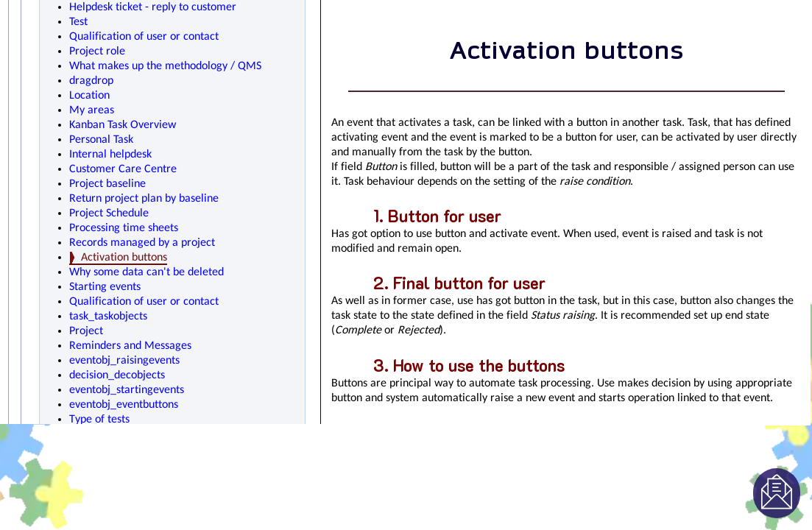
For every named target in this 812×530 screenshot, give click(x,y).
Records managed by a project (142, 243)
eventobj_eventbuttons (124, 405)
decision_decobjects (117, 375)
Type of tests (99, 420)
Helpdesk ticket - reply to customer (153, 7)
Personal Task (101, 140)
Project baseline (107, 184)
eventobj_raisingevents (124, 361)
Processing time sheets (124, 228)
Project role (97, 52)
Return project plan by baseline (144, 199)
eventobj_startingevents (127, 390)
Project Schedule (109, 213)
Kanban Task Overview (123, 125)
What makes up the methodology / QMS (165, 66)
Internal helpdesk (110, 155)
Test (78, 22)
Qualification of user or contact (144, 37)
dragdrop (91, 81)
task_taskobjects (108, 317)
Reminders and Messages (130, 346)
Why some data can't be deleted (146, 272)
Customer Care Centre (123, 169)
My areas (92, 110)
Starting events (105, 287)
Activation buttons (124, 258)
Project (86, 331)
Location (89, 96)
